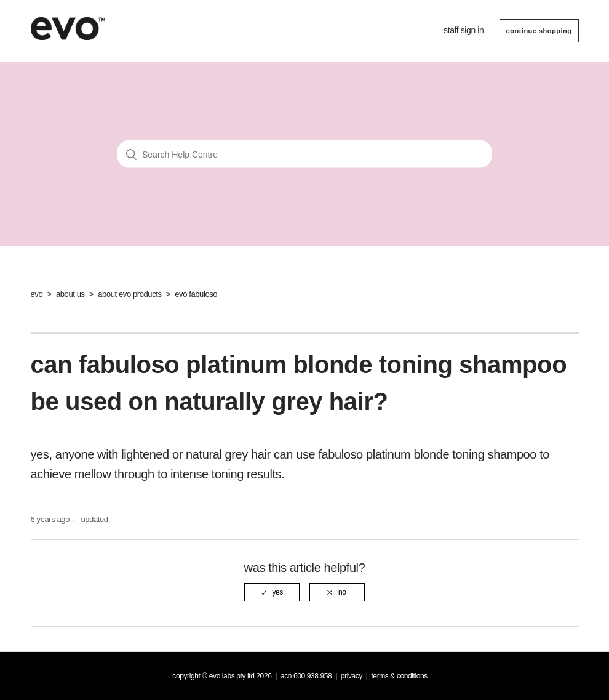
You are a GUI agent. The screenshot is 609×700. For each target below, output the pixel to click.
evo (37, 294)
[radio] (272, 592)
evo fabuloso (196, 294)
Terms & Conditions (399, 676)
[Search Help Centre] (304, 154)
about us (70, 294)
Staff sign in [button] (464, 30)
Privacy (352, 676)
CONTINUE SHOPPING (539, 31)
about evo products (129, 294)
